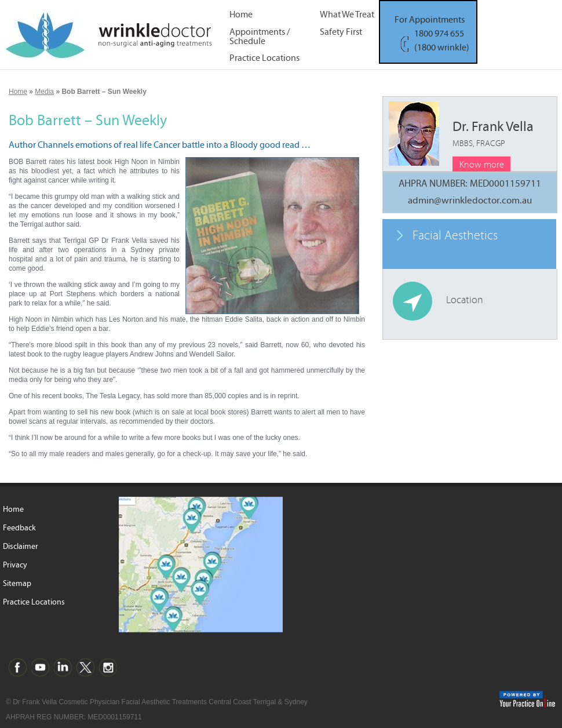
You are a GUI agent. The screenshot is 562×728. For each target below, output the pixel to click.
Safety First (341, 32)
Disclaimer (21, 547)
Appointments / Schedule (260, 36)
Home (241, 15)
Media (44, 92)
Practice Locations (264, 58)
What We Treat (347, 15)
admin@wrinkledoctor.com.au (470, 201)
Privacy (15, 565)
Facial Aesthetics (455, 236)
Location (465, 300)
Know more (482, 165)
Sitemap (17, 584)
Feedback (19, 528)
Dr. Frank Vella (493, 134)
